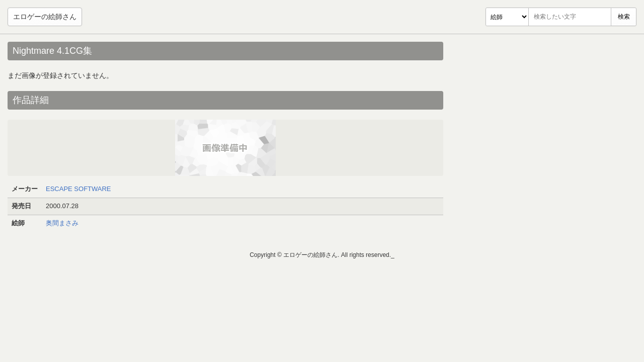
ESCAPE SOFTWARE (78, 189)
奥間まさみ (62, 223)
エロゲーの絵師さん (45, 17)
